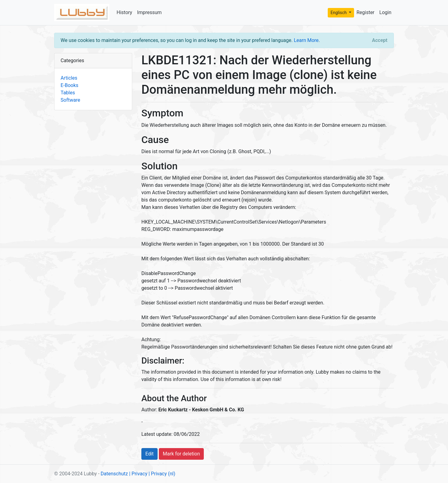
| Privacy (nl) (162, 474)
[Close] (380, 40)
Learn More (306, 40)
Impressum (149, 12)
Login (385, 12)
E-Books (69, 85)
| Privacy (138, 474)
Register (366, 12)
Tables (68, 93)
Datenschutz (114, 474)
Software (70, 100)
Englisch (339, 13)
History (124, 12)
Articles (69, 78)
